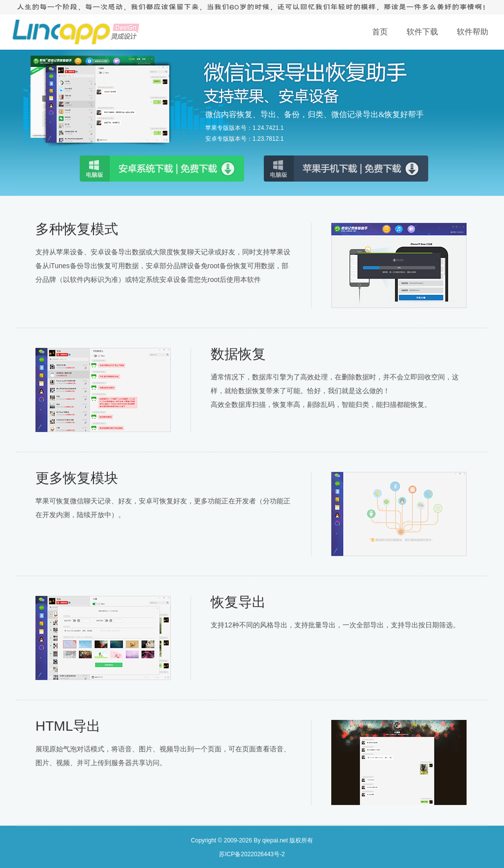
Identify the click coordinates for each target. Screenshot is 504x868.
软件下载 (422, 32)
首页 (380, 32)
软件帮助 (472, 32)
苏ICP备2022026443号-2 (252, 854)
